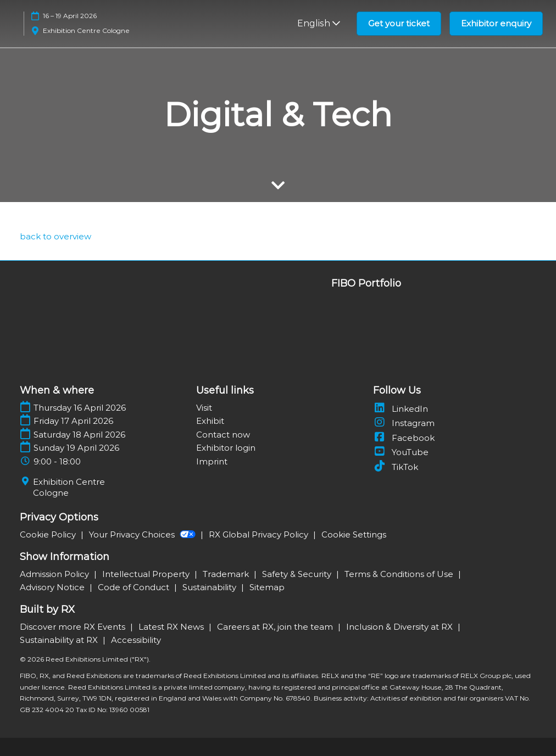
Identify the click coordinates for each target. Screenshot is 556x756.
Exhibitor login (226, 448)
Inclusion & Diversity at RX (401, 627)
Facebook (404, 438)
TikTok (396, 467)
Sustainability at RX (60, 640)
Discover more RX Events (74, 627)
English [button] (319, 23)
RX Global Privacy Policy (260, 534)
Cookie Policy (49, 534)
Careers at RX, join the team (276, 627)
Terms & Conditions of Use (400, 574)
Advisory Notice (53, 587)
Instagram (404, 423)
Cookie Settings (354, 534)
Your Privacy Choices (143, 534)
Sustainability (210, 587)
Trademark (227, 574)
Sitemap (267, 587)
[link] (55, 236)
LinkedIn (401, 409)
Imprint (212, 461)
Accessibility (136, 640)
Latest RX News (172, 627)
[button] (399, 24)
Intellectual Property (147, 574)
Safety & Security (298, 574)
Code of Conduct (135, 587)
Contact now (223, 435)
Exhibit (210, 421)
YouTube (401, 452)
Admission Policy (55, 574)
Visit (204, 408)
